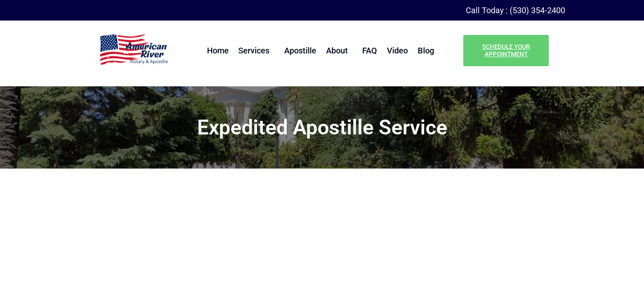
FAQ (368, 51)
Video (394, 51)
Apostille (302, 51)
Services (257, 51)
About (337, 51)
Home (222, 51)
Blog (421, 51)
